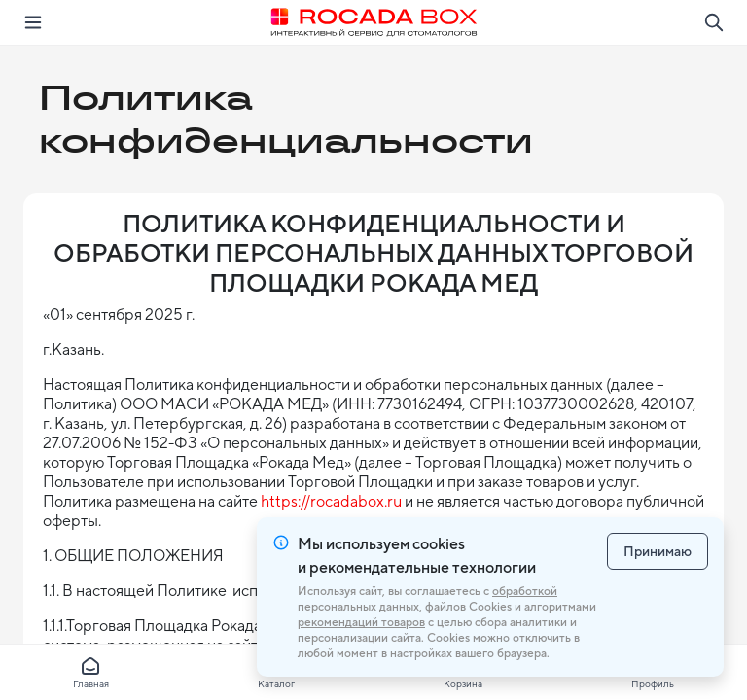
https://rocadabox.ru (331, 501)
